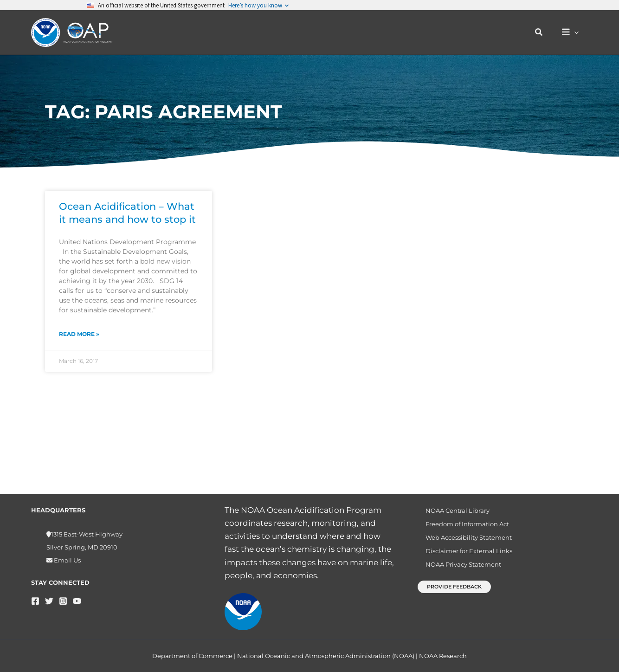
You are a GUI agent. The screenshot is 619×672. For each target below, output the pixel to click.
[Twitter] (49, 601)
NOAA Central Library (451, 511)
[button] (543, 32)
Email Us (67, 560)
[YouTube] (77, 601)
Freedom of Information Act (461, 527)
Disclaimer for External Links (462, 559)
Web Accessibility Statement (462, 543)
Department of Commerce (192, 656)
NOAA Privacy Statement (457, 575)
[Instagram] (63, 601)
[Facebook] (35, 601)
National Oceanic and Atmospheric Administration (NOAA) (326, 656)
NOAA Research (443, 656)
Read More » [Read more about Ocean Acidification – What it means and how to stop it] (79, 334)
